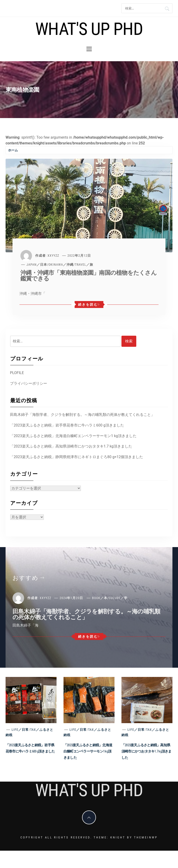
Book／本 (100, 598)
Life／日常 (20, 730)
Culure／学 (118, 598)
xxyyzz (53, 256)
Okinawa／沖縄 (61, 265)
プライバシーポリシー (29, 383)
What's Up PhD (89, 29)
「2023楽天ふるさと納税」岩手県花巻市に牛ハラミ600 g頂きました (67, 425)
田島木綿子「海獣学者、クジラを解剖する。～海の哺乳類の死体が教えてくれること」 (82, 415)
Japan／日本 (37, 265)
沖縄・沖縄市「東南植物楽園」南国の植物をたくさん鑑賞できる (89, 276)
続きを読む (89, 305)
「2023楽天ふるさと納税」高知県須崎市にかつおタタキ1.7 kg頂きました (71, 446)
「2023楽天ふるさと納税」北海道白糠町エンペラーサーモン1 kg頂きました (73, 436)
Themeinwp (146, 837)
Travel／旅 (84, 265)
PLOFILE (17, 373)
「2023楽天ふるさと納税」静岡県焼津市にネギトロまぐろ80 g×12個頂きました (76, 457)
